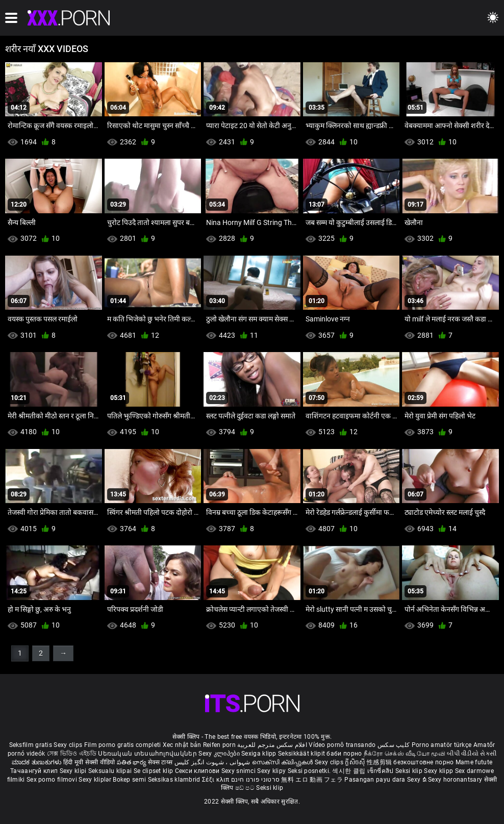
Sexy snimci (240, 771)
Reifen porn (219, 745)
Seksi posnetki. (310, 771)
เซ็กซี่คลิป (381, 771)
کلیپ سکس (394, 745)
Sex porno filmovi (52, 780)
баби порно (344, 754)
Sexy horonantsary (456, 780)
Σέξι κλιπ (217, 780)
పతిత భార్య (132, 762)
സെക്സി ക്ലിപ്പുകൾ (283, 762)
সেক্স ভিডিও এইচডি (72, 754)
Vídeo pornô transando (342, 745)
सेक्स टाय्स (161, 762)
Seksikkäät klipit (302, 754)
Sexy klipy (272, 771)
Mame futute (474, 762)
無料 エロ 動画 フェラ (312, 780)
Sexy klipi (74, 771)
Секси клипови (198, 771)
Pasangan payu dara (376, 780)
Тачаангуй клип (35, 771)
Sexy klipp (439, 771)
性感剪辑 (380, 762)
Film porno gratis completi (123, 745)
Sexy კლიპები (220, 754)
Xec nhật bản (182, 745)
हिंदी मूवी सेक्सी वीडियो (89, 762)
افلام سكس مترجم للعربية (272, 745)
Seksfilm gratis (31, 745)
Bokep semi (129, 780)
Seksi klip (410, 771)
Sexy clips (69, 745)
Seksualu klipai (111, 771)
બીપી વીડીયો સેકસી (472, 754)
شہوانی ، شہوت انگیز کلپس (213, 762)
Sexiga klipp (260, 754)
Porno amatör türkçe (442, 745)
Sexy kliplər (96, 780)
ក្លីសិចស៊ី (356, 762)
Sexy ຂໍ (418, 780)
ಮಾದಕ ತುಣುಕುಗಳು (37, 762)
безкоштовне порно (423, 762)
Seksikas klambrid (175, 780)
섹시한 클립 (349, 771)
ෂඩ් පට (246, 788)
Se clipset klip (154, 771)
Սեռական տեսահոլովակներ (148, 754)
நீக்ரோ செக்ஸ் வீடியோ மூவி (405, 754)
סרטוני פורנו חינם (255, 780)
